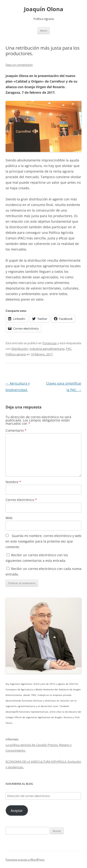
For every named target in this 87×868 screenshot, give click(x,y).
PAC (69, 349)
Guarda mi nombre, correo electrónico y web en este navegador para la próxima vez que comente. (43, 541)
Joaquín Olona (44, 9)
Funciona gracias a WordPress (25, 860)
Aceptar (17, 810)
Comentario (16, 430)
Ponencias (50, 343)
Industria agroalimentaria (47, 349)
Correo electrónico (21, 500)
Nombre (13, 482)
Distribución (20, 349)
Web (9, 518)
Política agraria (16, 354)
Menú (44, 31)
